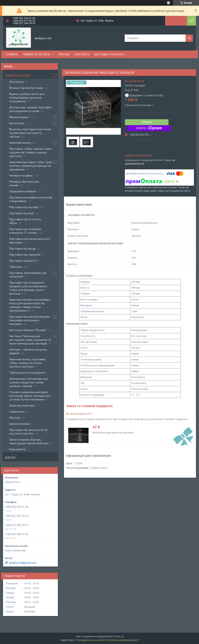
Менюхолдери (19, 117)
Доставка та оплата (109, 54)
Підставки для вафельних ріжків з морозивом (31, 199)
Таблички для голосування (27, 373)
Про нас (64, 54)
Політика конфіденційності (123, 640)
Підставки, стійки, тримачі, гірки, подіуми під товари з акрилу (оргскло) (30, 152)
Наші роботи (17, 449)
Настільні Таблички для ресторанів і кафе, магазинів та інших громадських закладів (30, 340)
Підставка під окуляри (24, 207)
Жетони (15, 418)
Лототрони (16, 82)
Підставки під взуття (23, 261)
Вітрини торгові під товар (26, 88)
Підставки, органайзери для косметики (28, 275)
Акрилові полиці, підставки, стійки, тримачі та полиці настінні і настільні (27, 363)
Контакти (82, 54)
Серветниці (17, 411)
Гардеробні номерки (23, 191)
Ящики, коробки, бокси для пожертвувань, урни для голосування (27, 97)
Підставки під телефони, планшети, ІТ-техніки (25, 231)
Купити (147, 122)
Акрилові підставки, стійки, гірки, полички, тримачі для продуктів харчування (31, 166)
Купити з (149, 128)
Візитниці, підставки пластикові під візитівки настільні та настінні (30, 133)
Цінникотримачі (20, 424)
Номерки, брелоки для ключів (24, 183)
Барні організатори (22, 405)
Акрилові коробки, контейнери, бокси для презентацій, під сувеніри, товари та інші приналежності (30, 305)
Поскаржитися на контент (91, 640)
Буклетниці (17, 123)
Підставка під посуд (22, 248)
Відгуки (10, 458)
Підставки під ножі (22, 213)
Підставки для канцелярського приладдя (30, 240)
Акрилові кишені (20, 142)
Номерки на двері (21, 175)
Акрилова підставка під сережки (113, 433)
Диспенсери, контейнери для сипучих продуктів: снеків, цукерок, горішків (29, 382)
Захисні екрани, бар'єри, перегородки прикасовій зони (29, 441)
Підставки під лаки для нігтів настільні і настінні (28, 432)
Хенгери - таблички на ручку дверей (28, 351)
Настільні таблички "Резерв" (28, 330)
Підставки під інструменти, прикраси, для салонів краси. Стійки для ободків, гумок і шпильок (28, 288)
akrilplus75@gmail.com (23, 563)
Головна (12, 54)
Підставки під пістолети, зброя (25, 221)
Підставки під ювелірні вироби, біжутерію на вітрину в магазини (30, 320)
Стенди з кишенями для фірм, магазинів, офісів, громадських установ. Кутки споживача (30, 396)
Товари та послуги (36, 54)
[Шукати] (189, 38)
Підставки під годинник (25, 254)
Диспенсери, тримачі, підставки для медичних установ (30, 109)
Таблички (16, 267)
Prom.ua (119, 636)
